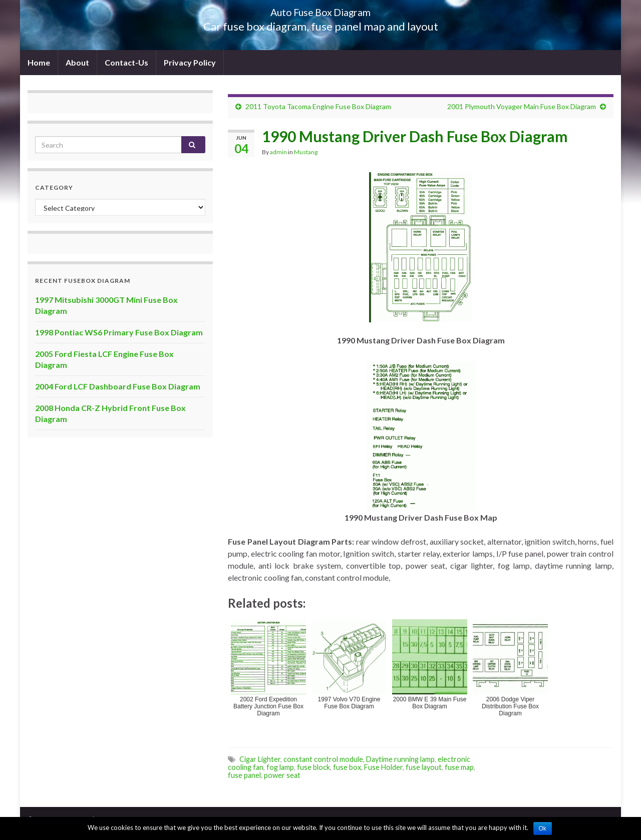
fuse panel (244, 775)
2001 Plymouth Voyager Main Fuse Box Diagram (522, 106)
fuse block (313, 767)
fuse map (459, 767)
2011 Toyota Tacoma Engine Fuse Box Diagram (318, 106)
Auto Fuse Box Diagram (321, 10)
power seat (282, 775)
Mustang (306, 152)
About (77, 62)
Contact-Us (126, 62)
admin (278, 152)
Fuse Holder (383, 767)
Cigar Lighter (260, 759)
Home (39, 62)
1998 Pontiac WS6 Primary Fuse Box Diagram (119, 332)
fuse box (347, 767)
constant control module (323, 759)
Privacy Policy (190, 62)
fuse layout (424, 767)
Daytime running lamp (400, 759)
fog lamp (280, 767)
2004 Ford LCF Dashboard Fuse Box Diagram (118, 386)
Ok (543, 828)
